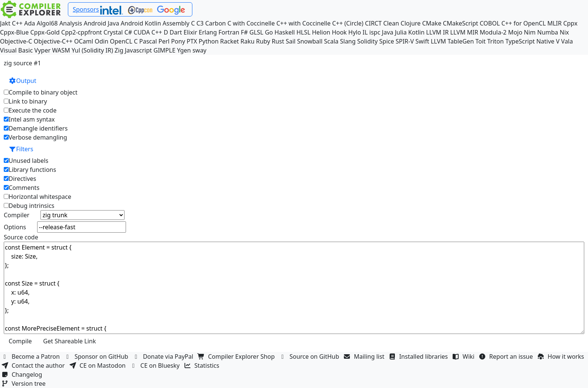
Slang (348, 41)
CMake (432, 23)
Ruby (263, 41)
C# (128, 32)
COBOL (490, 23)
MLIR (554, 23)
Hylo (355, 32)
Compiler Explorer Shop (237, 356)
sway (199, 50)
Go (269, 32)
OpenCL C (124, 41)
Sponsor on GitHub (97, 356)
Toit (481, 41)
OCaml (84, 41)
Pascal (148, 41)
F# (244, 32)
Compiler (16, 215)
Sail (291, 41)
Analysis (71, 23)
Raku (247, 41)
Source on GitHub (310, 356)
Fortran (229, 32)
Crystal (113, 32)
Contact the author (34, 365)
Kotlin (417, 32)
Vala (567, 41)
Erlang (208, 32)
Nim (530, 32)
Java (387, 32)
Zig (119, 50)
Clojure (410, 23)
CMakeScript (460, 23)
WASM (61, 50)
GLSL (256, 32)
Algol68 (47, 23)
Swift (422, 41)
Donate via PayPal (164, 356)
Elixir (190, 32)
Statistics (202, 365)
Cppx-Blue (14, 32)
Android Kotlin (141, 23)
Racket (229, 41)
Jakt (5, 23)
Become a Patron (31, 356)
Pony (178, 41)
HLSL (303, 32)
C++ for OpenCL (523, 23)
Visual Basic (16, 50)
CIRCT (373, 23)
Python (209, 41)
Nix (564, 32)
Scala (331, 41)
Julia (401, 32)
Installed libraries (419, 356)
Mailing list (365, 356)
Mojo (515, 32)
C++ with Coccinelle (304, 23)
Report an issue (507, 356)
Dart (176, 32)
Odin (102, 41)
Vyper (43, 50)
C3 (200, 23)
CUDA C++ (148, 32)
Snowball (310, 41)
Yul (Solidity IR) (92, 50)
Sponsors (86, 9)
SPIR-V (405, 41)
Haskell (285, 32)
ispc (375, 32)
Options (15, 227)
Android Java (101, 23)
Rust (278, 41)
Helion (321, 32)
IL (365, 32)
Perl (164, 41)
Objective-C (16, 41)
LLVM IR (437, 32)
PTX (192, 41)
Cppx (570, 23)
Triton (495, 41)
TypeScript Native (530, 41)
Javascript (138, 50)
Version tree (24, 383)
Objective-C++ (53, 41)
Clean (391, 23)
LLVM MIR (464, 32)
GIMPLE (164, 50)
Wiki (464, 356)
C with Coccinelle (251, 23)
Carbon (215, 23)
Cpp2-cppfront (82, 32)
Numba (547, 32)
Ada (29, 23)
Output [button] (22, 81)
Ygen (184, 50)
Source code (21, 237)
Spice (386, 41)
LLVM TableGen (452, 41)
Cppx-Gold (45, 32)
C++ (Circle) (348, 23)
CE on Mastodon (98, 365)
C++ (17, 23)
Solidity (368, 41)
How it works (561, 356)
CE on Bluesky (156, 365)
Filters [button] (21, 149)
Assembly (176, 23)
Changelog (23, 374)
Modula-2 (493, 32)
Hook (339, 32)
